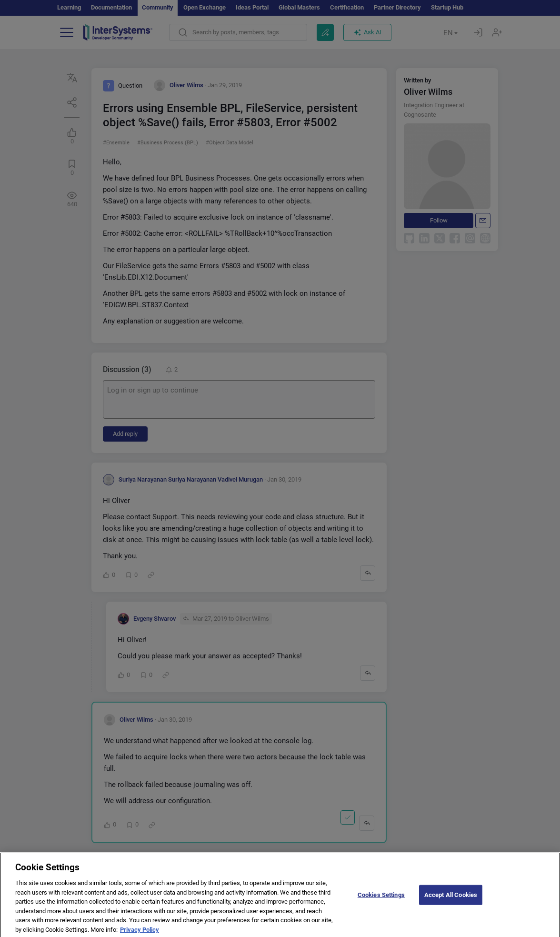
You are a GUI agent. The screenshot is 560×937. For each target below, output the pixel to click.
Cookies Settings (381, 900)
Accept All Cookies (451, 900)
